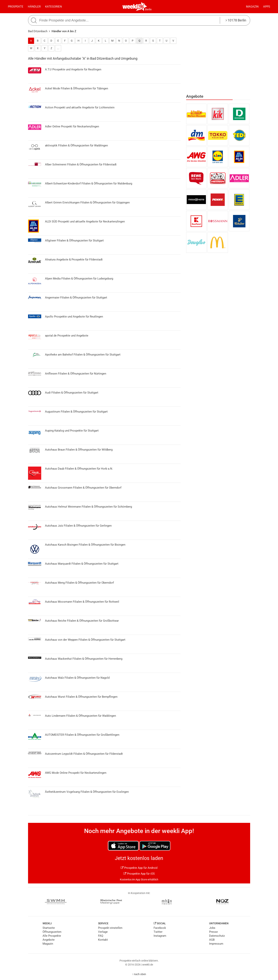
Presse (213, 932)
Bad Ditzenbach (38, 31)
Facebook (160, 928)
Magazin (252, 7)
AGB (212, 940)
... (58, 48)
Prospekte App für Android (139, 868)
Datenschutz (217, 936)
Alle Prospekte (52, 936)
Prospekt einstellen (110, 928)
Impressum (216, 944)
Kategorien (54, 7)
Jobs (212, 928)
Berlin (148, 9)
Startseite (49, 928)
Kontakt (103, 940)
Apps (267, 7)
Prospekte (16, 7)
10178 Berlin (236, 20)
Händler (34, 7)
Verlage (103, 932)
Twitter (158, 932)
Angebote (49, 940)
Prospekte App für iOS (139, 874)
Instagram (160, 936)
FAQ (101, 936)
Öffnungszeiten (52, 932)
